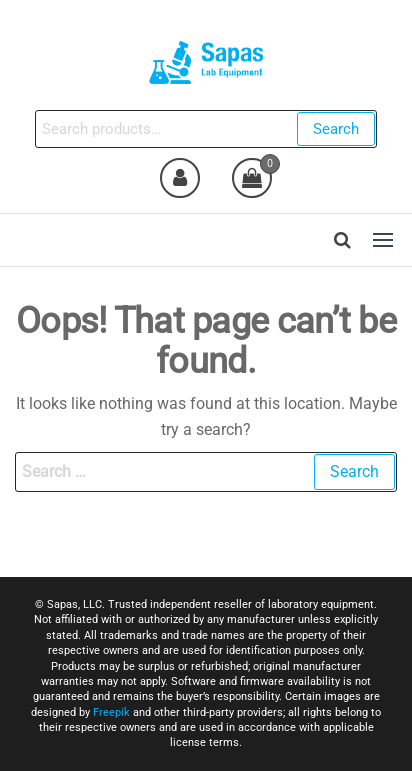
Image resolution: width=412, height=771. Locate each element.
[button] (383, 240)
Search (336, 129)
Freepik (111, 712)
